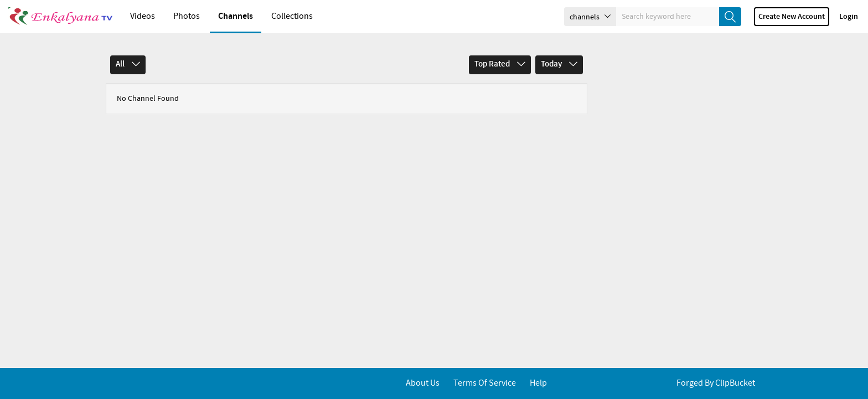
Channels (236, 16)
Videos (143, 16)
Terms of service (485, 383)
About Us (423, 383)
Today (559, 64)
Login (849, 17)
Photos (187, 16)
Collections (292, 16)
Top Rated (500, 64)
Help (538, 383)
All (128, 64)
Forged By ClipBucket (716, 383)
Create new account (792, 17)
